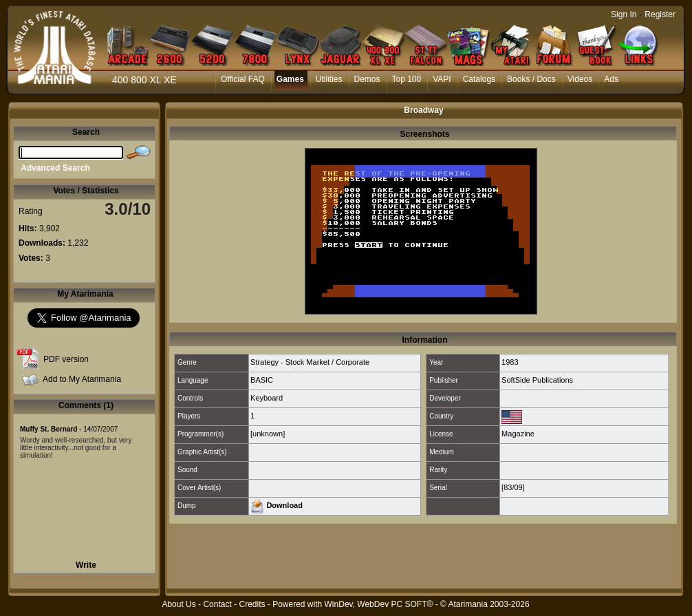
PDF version (66, 359)
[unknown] (268, 434)
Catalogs (479, 79)
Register (660, 14)
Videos (580, 79)
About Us (179, 604)
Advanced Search (55, 168)
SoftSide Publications (537, 380)
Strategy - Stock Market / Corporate (310, 362)
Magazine (518, 434)
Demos (367, 79)
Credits (252, 604)
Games (290, 79)
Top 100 (407, 79)
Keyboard (267, 398)
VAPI (442, 79)
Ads (611, 79)
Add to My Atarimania (82, 379)
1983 (510, 362)
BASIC (262, 380)
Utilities (329, 79)
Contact (217, 604)
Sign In (624, 14)
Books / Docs (531, 79)
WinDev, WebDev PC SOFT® (379, 604)
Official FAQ (243, 79)
